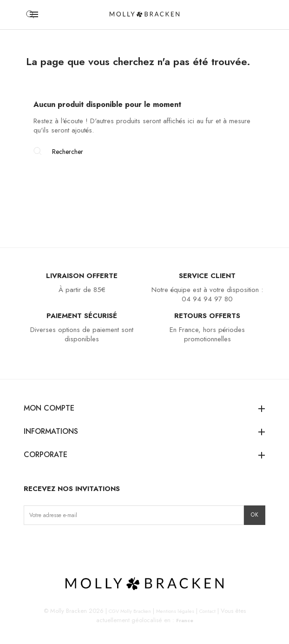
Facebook (46, 544)
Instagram (31, 544)
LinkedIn (89, 544)
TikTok (60, 544)
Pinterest (75, 544)
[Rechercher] (144, 152)
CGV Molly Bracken (130, 611)
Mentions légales (175, 611)
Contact (207, 611)
